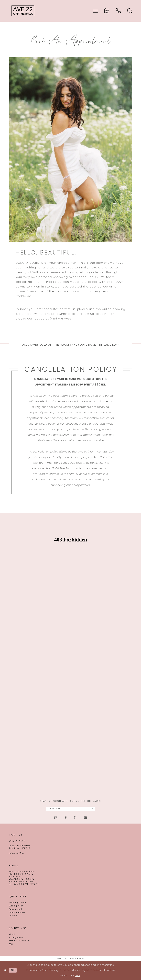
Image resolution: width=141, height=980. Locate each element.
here (78, 976)
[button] (95, 11)
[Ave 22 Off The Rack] (23, 11)
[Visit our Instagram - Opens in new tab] (56, 818)
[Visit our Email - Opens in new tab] (85, 818)
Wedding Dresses (18, 903)
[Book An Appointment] (71, 150)
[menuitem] (95, 11)
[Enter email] (71, 809)
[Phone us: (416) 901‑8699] (118, 11)
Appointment (16, 909)
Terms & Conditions (19, 941)
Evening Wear (16, 906)
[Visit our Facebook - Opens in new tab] (66, 818)
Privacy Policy (16, 938)
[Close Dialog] (5, 970)
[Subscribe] (100, 809)
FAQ (11, 944)
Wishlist (13, 934)
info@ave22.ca (17, 853)
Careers (13, 916)
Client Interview (17, 913)
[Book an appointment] (107, 11)
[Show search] (130, 11)
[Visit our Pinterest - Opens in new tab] (75, 818)
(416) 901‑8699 (61, 319)
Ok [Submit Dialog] (13, 970)
